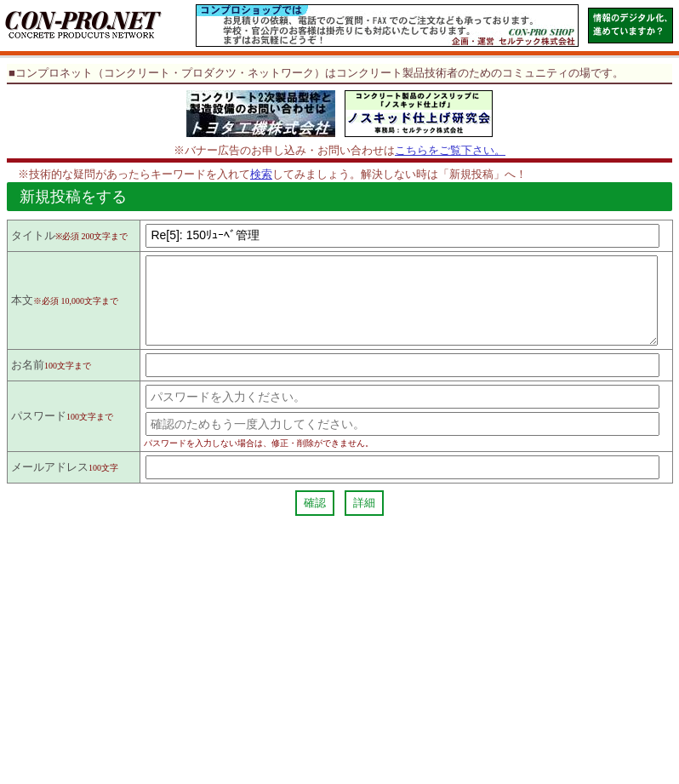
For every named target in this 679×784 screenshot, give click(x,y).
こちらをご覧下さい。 (450, 150)
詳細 (364, 518)
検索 (261, 174)
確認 (315, 518)
